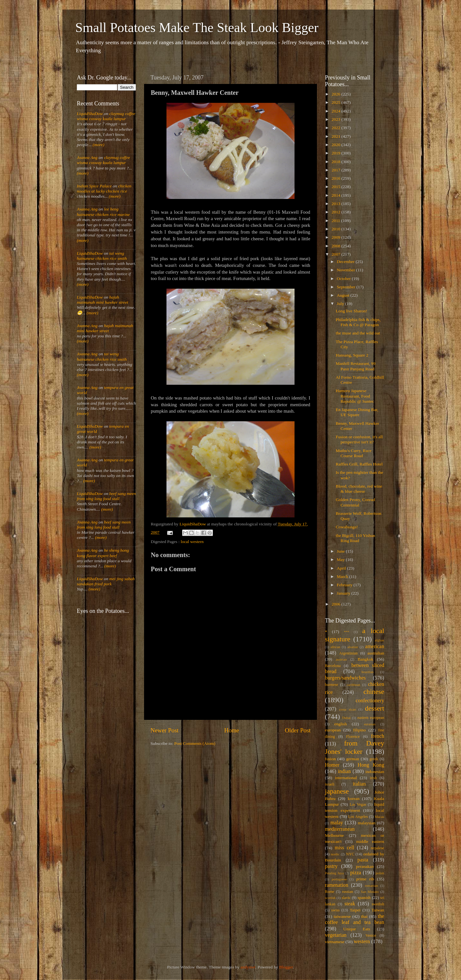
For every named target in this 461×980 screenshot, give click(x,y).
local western (192, 542)
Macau (380, 817)
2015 (336, 187)
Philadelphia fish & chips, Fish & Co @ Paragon (358, 322)
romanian (372, 885)
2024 (336, 111)
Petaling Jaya (334, 873)
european (333, 730)
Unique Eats (357, 929)
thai (364, 916)
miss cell (344, 848)
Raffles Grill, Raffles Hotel (359, 464)
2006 (336, 604)
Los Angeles (358, 817)
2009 (336, 237)
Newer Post (165, 730)
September (347, 287)
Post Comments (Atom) (195, 743)
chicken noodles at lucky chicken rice (104, 189)
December (346, 262)
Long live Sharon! (352, 311)
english (340, 724)
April (342, 568)
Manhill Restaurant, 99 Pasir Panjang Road (356, 366)
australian (376, 653)
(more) (98, 145)
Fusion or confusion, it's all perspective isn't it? (359, 439)
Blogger (286, 967)
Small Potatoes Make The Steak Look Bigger (197, 28)
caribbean (353, 685)
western (362, 942)
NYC (350, 854)
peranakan (365, 866)
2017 (336, 170)
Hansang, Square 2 (352, 355)
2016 (336, 178)
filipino (360, 730)
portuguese (339, 879)
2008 (336, 246)
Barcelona (333, 666)
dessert (375, 708)
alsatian (353, 647)
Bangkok (365, 659)
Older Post (298, 730)
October (344, 279)
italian (359, 784)
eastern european (371, 718)
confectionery (370, 701)
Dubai (346, 718)
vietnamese (335, 942)
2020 (336, 145)
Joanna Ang (87, 157)
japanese (337, 791)
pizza (356, 873)
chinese (374, 692)
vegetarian (336, 935)
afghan (380, 640)
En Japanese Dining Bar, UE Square (357, 412)
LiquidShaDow (90, 114)
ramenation (337, 885)
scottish (330, 898)
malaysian (367, 823)
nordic (335, 854)
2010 (336, 229)
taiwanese (342, 916)
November (346, 270)
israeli (330, 784)
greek (374, 759)
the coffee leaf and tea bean (355, 919)
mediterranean (340, 829)
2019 (336, 153)
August (344, 295)
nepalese (377, 848)
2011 (336, 221)
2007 (336, 254)
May (341, 560)
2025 (336, 102)
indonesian (375, 772)
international (346, 778)
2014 (336, 195)
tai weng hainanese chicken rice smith (102, 256)
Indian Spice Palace (94, 186)
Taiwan (378, 910)
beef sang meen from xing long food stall (106, 496)
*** (346, 632)
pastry (331, 866)
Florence (353, 737)
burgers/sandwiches (345, 678)
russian (347, 892)
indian (344, 771)
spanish (364, 898)
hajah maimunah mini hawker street (102, 300)
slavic (346, 898)
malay (337, 823)
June (341, 551)
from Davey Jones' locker (355, 747)
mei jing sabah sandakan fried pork (106, 581)
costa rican (347, 709)
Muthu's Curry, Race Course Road (354, 453)
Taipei (355, 910)
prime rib (365, 879)
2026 (336, 94)
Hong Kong (371, 765)
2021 (336, 136)
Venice (371, 935)
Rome (330, 892)
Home (232, 730)
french (378, 736)
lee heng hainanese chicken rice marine (103, 212)
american (375, 646)
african (336, 647)
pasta (363, 860)
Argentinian (348, 653)
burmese (332, 685)
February (345, 585)
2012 (336, 212)
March (343, 576)
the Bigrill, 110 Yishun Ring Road (356, 538)
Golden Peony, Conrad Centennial (355, 502)
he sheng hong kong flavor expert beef (103, 553)
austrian (341, 659)
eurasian (370, 724)
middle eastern (370, 841)
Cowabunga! (347, 527)
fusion (330, 759)
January (344, 593)
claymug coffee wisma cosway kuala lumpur (106, 116)
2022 (336, 128)
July (341, 304)
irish (374, 778)
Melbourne (334, 835)
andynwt (248, 967)
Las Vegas (358, 804)
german (352, 759)
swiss (336, 910)
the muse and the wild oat (358, 333)
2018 (336, 162)
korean (354, 799)
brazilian (368, 672)
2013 (336, 204)
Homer (332, 765)
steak (350, 904)
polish (380, 873)
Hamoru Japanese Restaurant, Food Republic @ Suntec (355, 396)
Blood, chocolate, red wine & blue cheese (359, 489)
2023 (336, 119)
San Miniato (370, 892)
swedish (378, 904)
